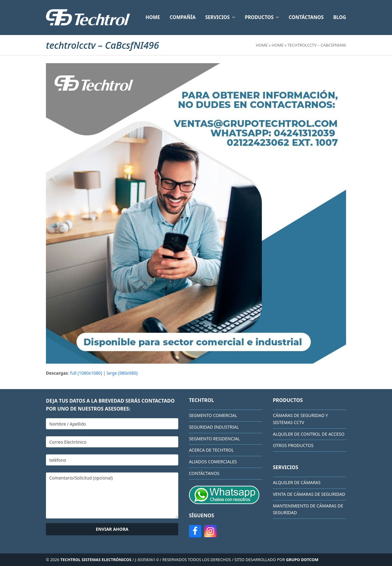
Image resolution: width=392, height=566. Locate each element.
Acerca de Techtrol (211, 450)
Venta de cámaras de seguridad (309, 494)
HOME (278, 45)
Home (262, 45)
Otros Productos (293, 445)
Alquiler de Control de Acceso (309, 434)
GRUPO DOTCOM (302, 560)
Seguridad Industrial (214, 427)
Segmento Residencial (214, 439)
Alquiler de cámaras (297, 482)
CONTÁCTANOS (204, 473)
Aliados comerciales (213, 462)
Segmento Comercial (213, 415)
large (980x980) (122, 373)
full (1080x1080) (86, 373)
